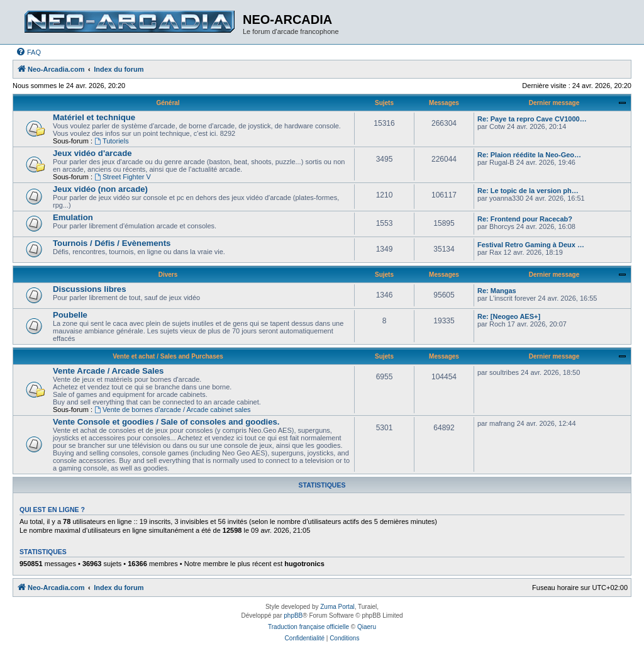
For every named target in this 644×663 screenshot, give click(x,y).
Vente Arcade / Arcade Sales (108, 371)
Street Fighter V (123, 177)
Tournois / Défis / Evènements (112, 243)
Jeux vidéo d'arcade (92, 153)
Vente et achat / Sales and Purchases (168, 356)
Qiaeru (367, 627)
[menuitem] (28, 52)
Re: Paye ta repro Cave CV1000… (532, 119)
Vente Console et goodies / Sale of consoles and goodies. (166, 422)
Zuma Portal (337, 607)
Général (168, 103)
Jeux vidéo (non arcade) (100, 189)
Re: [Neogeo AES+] (509, 316)
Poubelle (70, 315)
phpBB (293, 616)
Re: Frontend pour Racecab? (525, 219)
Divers (168, 275)
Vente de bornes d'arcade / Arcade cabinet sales (173, 409)
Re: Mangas (497, 291)
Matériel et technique (94, 117)
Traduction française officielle (308, 627)
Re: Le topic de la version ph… (528, 191)
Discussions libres (90, 289)
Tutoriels (112, 141)
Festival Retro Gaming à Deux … (531, 245)
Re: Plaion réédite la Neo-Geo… (529, 155)
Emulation (73, 217)
